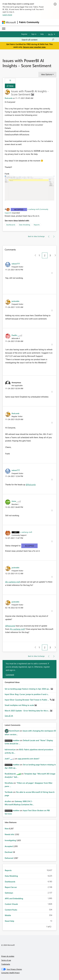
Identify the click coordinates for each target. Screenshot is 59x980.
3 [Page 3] (50, 255)
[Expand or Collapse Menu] (4, 29)
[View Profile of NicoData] (9, 783)
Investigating (11, 840)
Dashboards (11, 225)
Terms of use (6, 960)
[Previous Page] (34, 255)
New (7, 829)
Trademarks (6, 964)
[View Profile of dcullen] (8, 801)
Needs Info (10, 834)
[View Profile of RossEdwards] (10, 774)
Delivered (9, 858)
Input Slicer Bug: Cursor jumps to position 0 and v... (27, 694)
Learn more (7, 15)
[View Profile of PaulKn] (14, 335)
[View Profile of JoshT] (7, 759)
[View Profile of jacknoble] (15, 301)
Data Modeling (25, 225)
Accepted (19, 210)
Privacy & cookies (8, 956)
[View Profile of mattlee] (16, 740)
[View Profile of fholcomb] (9, 98)
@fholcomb (31, 484)
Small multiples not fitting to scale (20, 705)
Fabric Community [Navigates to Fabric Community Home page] (29, 22)
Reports (37, 225)
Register (24, 34)
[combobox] (38, 40)
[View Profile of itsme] (14, 501)
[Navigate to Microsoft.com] (9, 22)
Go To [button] (50, 34)
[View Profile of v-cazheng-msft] (26, 532)
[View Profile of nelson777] (16, 264)
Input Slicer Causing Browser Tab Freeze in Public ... (27, 700)
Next (54, 926)
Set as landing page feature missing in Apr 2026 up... (28, 689)
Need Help (9, 921)
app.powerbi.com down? (29, 759)
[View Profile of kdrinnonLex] (10, 749)
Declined (9, 852)
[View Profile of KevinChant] (14, 731)
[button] (29, 188)
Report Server (11, 887)
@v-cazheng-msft (13, 582)
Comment (10, 675)
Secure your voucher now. (34, 47)
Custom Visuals (11, 904)
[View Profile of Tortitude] (9, 792)
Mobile (8, 915)
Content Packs (11, 910)
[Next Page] (55, 255)
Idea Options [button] (47, 74)
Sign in (34, 34)
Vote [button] (11, 86)
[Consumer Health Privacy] (30, 973)
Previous (43, 926)
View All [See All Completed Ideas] (9, 716)
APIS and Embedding (14, 898)
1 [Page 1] (39, 255)
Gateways (9, 893)
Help (42, 34)
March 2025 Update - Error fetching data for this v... (27, 711)
